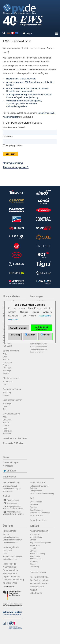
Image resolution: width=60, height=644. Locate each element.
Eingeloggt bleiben (13, 146)
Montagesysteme (11, 378)
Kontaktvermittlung (37, 554)
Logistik (33, 548)
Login (29, 34)
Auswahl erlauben (18, 328)
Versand (33, 551)
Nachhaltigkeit (10, 567)
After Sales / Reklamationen (36, 558)
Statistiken (31, 335)
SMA (5, 357)
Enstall (6, 384)
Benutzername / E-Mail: (14, 127)
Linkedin (10, 471)
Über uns (8, 526)
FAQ (32, 498)
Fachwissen (10, 477)
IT (31, 570)
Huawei (6, 373)
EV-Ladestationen (11, 414)
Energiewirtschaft (10, 486)
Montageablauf (11, 503)
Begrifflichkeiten (36, 510)
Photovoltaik (8, 491)
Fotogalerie (7, 551)
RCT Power (8, 343)
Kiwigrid (6, 395)
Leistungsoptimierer (12, 400)
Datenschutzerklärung (13, 580)
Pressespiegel (10, 564)
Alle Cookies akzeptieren (42, 328)
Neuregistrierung (13, 163)
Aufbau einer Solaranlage (40, 513)
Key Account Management (40, 543)
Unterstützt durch (10, 559)
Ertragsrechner (36, 491)
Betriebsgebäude (11, 547)
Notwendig (16, 335)
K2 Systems (8, 382)
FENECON (7, 346)
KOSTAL (6, 360)
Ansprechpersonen (39, 531)
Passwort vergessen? (16, 167)
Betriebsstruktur (10, 570)
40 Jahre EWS (10, 583)
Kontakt (34, 526)
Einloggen (11, 154)
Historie (6, 534)
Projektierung (35, 545)
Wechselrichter (36, 502)
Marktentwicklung (11, 482)
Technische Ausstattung (12, 556)
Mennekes (7, 434)
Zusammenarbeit (37, 352)
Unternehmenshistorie (39, 349)
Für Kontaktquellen (39, 583)
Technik (7, 496)
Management (35, 534)
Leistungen (36, 296)
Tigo (5, 409)
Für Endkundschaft (39, 580)
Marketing (34, 561)
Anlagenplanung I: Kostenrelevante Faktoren (13, 508)
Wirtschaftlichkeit (38, 482)
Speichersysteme (11, 351)
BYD (5, 354)
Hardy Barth (8, 431)
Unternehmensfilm (10, 543)
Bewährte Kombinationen (15, 438)
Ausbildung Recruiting (39, 344)
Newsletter (8, 466)
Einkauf (33, 564)
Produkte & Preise (13, 443)
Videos (6, 554)
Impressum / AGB (11, 577)
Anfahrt (33, 590)
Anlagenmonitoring (12, 389)
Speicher (33, 507)
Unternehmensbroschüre (13, 540)
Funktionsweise (11, 500)
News (6, 457)
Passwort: (8, 137)
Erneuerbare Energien (12, 489)
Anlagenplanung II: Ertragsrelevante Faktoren (13, 513)
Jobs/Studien (36, 593)
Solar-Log (7, 393)
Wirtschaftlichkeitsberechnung (42, 494)
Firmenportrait (10, 531)
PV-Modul (34, 505)
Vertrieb (33, 540)
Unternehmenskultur (11, 537)
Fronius (6, 365)
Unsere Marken (12, 296)
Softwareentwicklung (38, 572)
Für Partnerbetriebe (39, 577)
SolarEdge (7, 371)
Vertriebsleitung (36, 537)
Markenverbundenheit (39, 347)
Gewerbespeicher (38, 520)
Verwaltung (34, 567)
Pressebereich (10, 573)
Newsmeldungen (11, 463)
